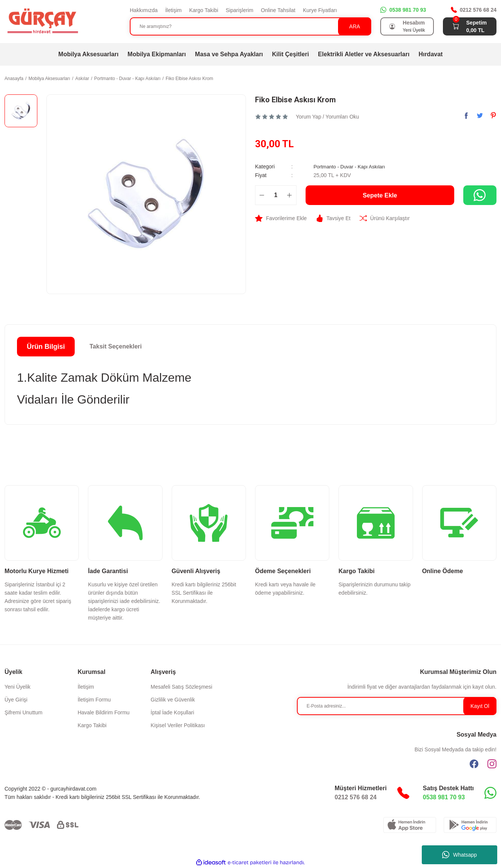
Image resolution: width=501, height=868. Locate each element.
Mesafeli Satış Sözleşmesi (181, 687)
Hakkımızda (144, 10)
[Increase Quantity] (290, 195)
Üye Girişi (16, 700)
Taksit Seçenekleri (115, 346)
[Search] (250, 26)
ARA (355, 26)
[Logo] (42, 21)
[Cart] (456, 26)
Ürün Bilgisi (46, 347)
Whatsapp (460, 855)
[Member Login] (392, 26)
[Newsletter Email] (397, 706)
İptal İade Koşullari (172, 712)
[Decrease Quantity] (262, 195)
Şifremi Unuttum (23, 712)
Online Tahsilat (278, 10)
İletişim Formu (94, 700)
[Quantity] (276, 195)
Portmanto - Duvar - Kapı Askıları (352, 167)
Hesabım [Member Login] (414, 23)
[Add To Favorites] (281, 218)
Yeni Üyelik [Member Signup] (414, 30)
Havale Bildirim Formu (104, 712)
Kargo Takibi (204, 10)
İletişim (174, 10)
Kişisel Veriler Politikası (178, 725)
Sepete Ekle (380, 195)
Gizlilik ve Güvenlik (173, 700)
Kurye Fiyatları (320, 10)
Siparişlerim (239, 10)
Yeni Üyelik (18, 687)
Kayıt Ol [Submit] (480, 706)
